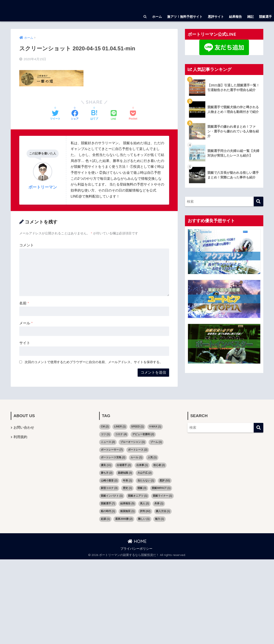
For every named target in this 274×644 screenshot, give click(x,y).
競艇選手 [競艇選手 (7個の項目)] (108, 503)
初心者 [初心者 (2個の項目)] (159, 465)
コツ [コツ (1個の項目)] (105, 434)
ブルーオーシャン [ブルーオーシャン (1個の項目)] (133, 442)
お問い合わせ (24, 428)
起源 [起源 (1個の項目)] (105, 519)
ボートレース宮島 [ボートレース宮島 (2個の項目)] (113, 457)
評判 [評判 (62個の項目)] (145, 511)
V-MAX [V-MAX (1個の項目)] (155, 426)
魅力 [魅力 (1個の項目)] (159, 519)
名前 (24, 303)
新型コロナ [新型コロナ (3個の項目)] (109, 488)
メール (26, 323)
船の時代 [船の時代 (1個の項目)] (108, 511)
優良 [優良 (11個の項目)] (106, 465)
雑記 (250, 17)
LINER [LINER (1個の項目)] (120, 426)
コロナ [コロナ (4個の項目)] (121, 434)
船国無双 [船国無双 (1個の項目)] (127, 511)
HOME (137, 541)
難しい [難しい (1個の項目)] (144, 519)
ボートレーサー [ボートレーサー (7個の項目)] (112, 449)
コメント (27, 245)
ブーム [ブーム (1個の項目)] (156, 442)
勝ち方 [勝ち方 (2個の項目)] (107, 472)
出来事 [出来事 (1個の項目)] (142, 465)
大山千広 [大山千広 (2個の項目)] (144, 472)
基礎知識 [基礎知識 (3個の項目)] (125, 472)
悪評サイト (216, 17)
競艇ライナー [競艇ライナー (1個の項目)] (162, 496)
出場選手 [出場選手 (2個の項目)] (124, 465)
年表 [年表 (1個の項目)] (127, 480)
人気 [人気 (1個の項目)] (152, 457)
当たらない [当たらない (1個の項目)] (146, 480)
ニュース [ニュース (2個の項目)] (108, 442)
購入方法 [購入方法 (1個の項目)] (163, 511)
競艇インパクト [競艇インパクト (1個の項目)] (112, 496)
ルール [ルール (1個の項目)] (136, 457)
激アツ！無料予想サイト (185, 17)
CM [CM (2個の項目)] (105, 426)
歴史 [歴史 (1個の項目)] (127, 488)
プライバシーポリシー (136, 548)
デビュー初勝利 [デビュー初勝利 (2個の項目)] (143, 434)
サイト (25, 343)
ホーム (157, 17)
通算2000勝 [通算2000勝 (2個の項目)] (124, 519)
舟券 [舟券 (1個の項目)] (159, 503)
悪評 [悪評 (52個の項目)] (165, 480)
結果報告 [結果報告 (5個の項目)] (127, 503)
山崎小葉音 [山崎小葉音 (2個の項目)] (109, 480)
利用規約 (20, 437)
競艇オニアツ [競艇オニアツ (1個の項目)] (138, 496)
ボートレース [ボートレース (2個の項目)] (138, 449)
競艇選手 (265, 17)
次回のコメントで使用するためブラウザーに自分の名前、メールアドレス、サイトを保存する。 (94, 362)
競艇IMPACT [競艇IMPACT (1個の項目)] (161, 488)
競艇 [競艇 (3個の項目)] (142, 488)
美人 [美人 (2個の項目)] (144, 503)
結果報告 (235, 17)
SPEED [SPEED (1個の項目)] (138, 426)
